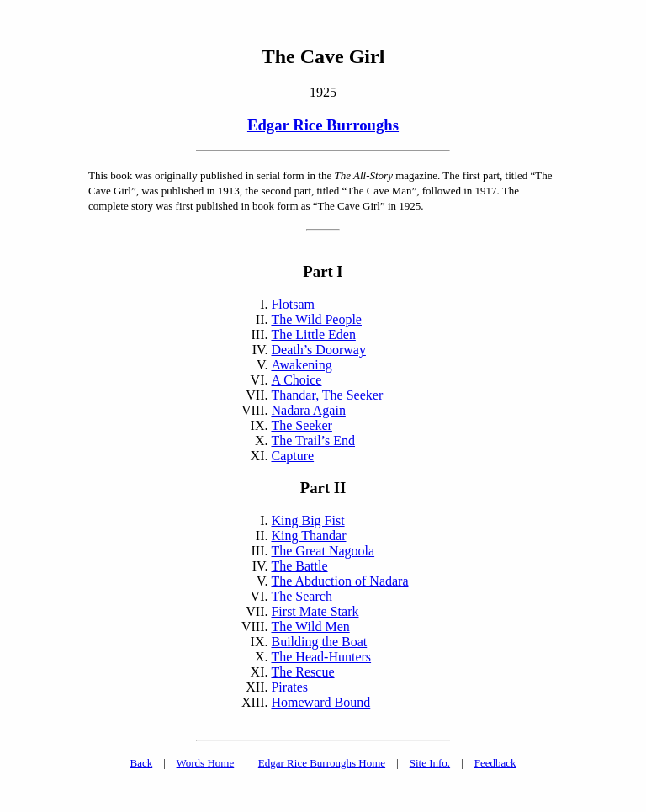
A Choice (296, 380)
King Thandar (308, 536)
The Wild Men (310, 626)
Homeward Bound (320, 702)
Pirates (289, 687)
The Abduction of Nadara (339, 581)
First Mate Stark (315, 611)
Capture (292, 456)
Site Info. (430, 763)
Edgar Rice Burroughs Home (322, 763)
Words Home (206, 763)
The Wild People (316, 319)
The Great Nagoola (323, 551)
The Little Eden (313, 334)
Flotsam (293, 304)
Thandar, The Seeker (327, 395)
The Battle (299, 566)
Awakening (301, 365)
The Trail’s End (313, 440)
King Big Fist (307, 520)
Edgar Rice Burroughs (323, 125)
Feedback (495, 763)
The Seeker (301, 425)
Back (141, 763)
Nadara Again (308, 410)
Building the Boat (319, 642)
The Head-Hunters (321, 657)
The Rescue (302, 672)
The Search (301, 596)
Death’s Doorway (318, 350)
